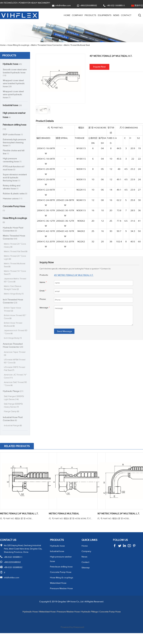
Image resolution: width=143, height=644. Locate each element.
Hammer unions (13, 202)
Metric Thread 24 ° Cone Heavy (15, 250)
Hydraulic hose (14, 64)
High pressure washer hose (12, 115)
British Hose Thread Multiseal (13, 332)
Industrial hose (14, 105)
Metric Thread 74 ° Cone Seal (15, 280)
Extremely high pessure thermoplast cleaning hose (15, 143)
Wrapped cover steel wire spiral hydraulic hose (13, 94)
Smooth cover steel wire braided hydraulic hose (15, 73)
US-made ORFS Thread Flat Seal (15, 376)
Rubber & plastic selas (14, 196)
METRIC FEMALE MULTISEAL (66, 521)
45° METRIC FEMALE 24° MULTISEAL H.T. (76, 275)
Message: (45, 308)
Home (62, 15)
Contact (126, 15)
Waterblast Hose (58, 594)
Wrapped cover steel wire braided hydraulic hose (14, 83)
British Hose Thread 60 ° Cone (15, 324)
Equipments (102, 15)
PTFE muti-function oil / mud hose (15, 169)
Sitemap (86, 579)
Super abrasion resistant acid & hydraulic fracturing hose (15, 178)
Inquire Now (100, 67)
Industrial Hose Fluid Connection (13, 426)
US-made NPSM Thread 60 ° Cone (15, 368)
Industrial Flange (13, 433)
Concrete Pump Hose (12, 212)
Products (86, 15)
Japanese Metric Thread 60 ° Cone (15, 287)
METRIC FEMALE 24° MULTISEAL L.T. (22, 521)
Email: (43, 291)
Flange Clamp (12, 419)
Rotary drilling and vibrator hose (12, 188)
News (115, 15)
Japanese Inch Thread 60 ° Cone (16, 339)
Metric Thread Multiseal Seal (15, 272)
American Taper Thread (15, 361)
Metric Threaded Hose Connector (14, 241)
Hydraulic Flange (13, 398)
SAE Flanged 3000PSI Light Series (14, 405)
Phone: (43, 299)
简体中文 (139, 6)
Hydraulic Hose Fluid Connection (13, 233)
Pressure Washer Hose (62, 599)
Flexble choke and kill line (14, 153)
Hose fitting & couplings (11, 224)
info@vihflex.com (63, 6)
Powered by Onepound (73, 638)
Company (73, 15)
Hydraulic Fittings (91, 623)
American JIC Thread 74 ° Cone (15, 383)
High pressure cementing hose (12, 161)
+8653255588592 (89, 6)
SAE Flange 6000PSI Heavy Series (14, 413)
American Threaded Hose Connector (13, 353)
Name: (43, 282)
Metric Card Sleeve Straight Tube (13, 295)
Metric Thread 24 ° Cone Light (15, 265)
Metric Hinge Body (14, 301)
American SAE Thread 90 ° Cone (16, 391)
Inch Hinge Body (13, 345)
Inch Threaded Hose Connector (13, 308)
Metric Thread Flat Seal (15, 257)
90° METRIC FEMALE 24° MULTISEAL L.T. (119, 523)
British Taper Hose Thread (12, 317)
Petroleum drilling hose (13, 127)
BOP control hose (13, 135)
